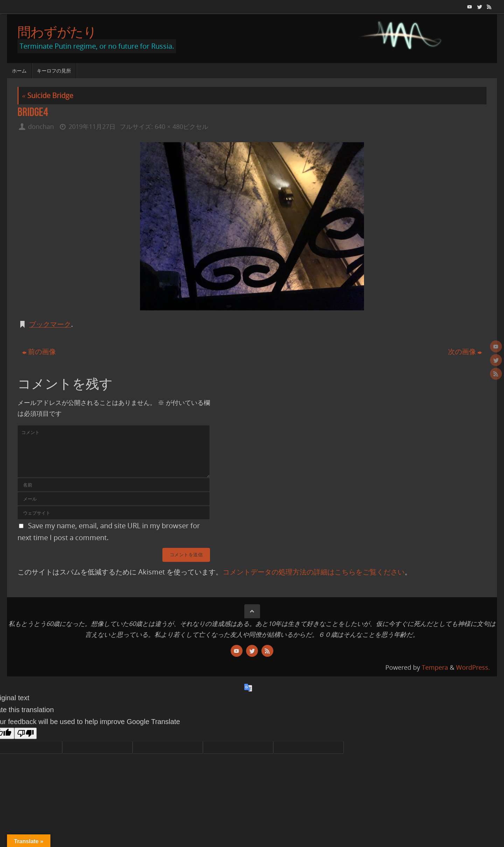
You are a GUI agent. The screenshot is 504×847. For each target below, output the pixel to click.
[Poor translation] (26, 733)
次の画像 (465, 352)
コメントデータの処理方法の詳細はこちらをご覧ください (314, 572)
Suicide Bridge (48, 95)
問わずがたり (57, 32)
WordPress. (473, 667)
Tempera (435, 667)
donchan (41, 126)
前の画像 (39, 352)
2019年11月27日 (92, 126)
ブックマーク (50, 324)
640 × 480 (169, 126)
